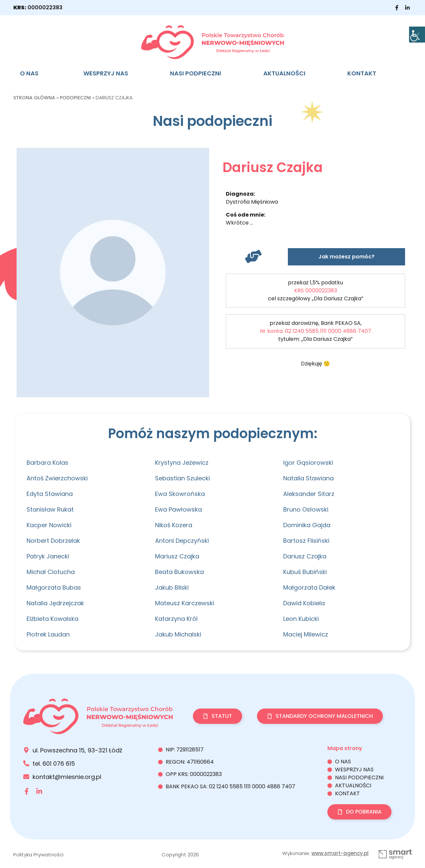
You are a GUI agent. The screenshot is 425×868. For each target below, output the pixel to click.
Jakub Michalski (178, 634)
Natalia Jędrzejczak (55, 603)
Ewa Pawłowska (178, 509)
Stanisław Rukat (50, 509)
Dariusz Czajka (305, 556)
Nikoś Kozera (174, 525)
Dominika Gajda (307, 525)
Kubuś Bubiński (305, 572)
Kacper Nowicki (49, 525)
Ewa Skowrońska (180, 494)
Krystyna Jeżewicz (182, 463)
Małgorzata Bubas (54, 587)
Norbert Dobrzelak (53, 541)
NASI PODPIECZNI (196, 73)
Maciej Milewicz (306, 634)
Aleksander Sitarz (309, 494)
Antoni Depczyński (182, 541)
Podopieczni (75, 98)
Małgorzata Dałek (309, 587)
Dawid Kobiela (304, 603)
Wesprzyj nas (106, 73)
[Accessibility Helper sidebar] (417, 35)
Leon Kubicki (301, 619)
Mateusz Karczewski (185, 603)
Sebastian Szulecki (182, 478)
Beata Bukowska (179, 572)
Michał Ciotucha (51, 572)
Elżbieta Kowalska (52, 619)
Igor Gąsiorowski (308, 463)
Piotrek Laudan (48, 634)
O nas (29, 73)
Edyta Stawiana (50, 494)
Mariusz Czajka (177, 556)
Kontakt (362, 73)
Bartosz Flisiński (306, 541)
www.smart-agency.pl (340, 853)
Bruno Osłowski (306, 509)
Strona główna (34, 98)
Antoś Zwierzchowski (57, 478)
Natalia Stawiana (308, 478)
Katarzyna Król (176, 619)
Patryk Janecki (48, 556)
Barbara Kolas (47, 463)
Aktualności (284, 73)
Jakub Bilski (172, 587)
